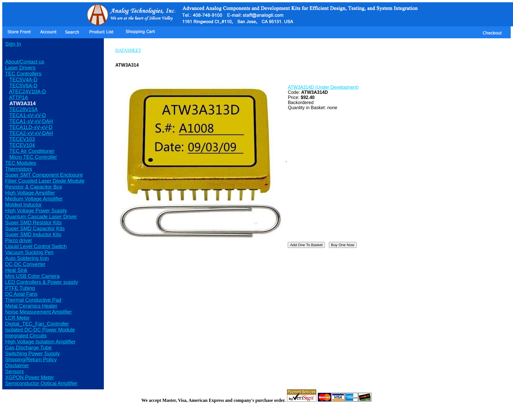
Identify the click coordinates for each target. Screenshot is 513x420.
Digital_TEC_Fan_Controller (37, 324)
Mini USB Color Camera (32, 276)
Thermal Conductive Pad (33, 300)
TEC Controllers (23, 74)
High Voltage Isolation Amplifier (40, 342)
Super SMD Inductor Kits (33, 235)
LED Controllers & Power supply (42, 282)
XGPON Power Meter (30, 377)
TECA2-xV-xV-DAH (31, 133)
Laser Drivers (20, 68)
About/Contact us (25, 62)
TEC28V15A (24, 109)
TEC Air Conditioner (32, 151)
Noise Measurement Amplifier (38, 312)
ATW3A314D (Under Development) (323, 87)
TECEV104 (22, 145)
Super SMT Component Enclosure (44, 175)
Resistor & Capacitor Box (34, 187)
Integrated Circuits (26, 336)
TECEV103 (22, 139)
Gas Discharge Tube (28, 348)
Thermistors (19, 169)
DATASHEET (128, 50)
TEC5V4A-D (23, 80)
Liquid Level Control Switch (36, 246)
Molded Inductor (23, 205)
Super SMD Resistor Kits (33, 223)
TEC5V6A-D (23, 86)
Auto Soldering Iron (27, 258)
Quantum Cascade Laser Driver (41, 217)
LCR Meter (17, 318)
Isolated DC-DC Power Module (40, 330)
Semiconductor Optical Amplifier (41, 383)
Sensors (14, 372)
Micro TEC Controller (33, 157)
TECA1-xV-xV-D (28, 115)
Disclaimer (17, 366)
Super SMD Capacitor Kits (35, 229)
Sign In (13, 44)
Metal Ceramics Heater (31, 306)
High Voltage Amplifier (30, 193)
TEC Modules (21, 163)
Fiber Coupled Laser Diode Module (45, 181)
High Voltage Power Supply (36, 211)
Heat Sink (16, 270)
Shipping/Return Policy (31, 360)
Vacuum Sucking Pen (29, 252)
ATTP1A (19, 98)
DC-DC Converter (25, 264)
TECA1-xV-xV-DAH (31, 121)
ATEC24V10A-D (28, 92)
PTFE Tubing (20, 288)
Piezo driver (19, 240)
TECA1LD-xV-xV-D (31, 127)
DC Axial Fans (21, 294)
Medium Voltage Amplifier (34, 199)
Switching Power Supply (32, 354)
